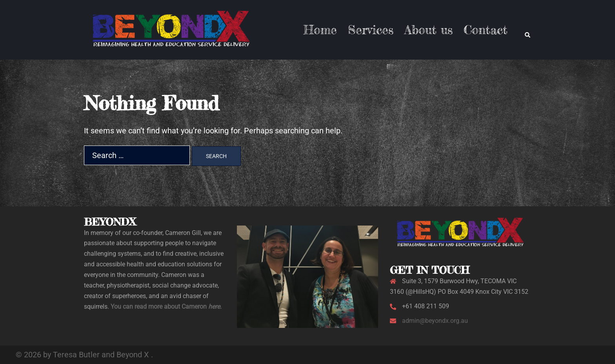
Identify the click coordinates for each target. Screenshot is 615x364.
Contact (486, 30)
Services (371, 30)
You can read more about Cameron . (166, 307)
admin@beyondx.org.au (435, 321)
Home (320, 30)
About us (428, 30)
